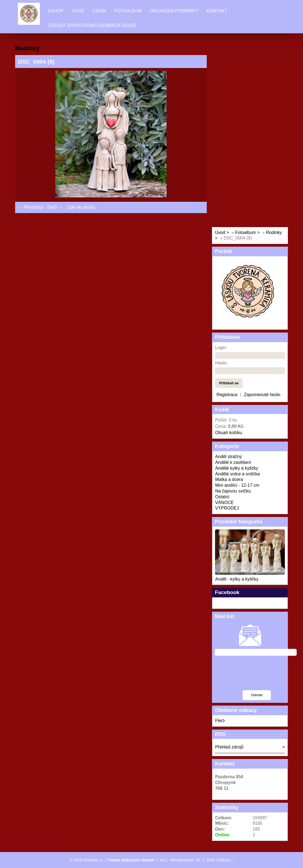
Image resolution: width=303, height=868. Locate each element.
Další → (55, 207)
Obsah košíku (228, 433)
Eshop (56, 11)
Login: (221, 348)
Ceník (99, 11)
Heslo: (221, 363)
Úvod (78, 11)
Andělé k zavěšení (233, 462)
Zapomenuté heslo (262, 395)
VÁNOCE (224, 503)
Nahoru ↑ (226, 860)
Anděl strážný (228, 457)
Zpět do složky (81, 207)
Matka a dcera (229, 479)
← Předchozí (31, 207)
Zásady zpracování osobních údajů (92, 25)
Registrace (227, 395)
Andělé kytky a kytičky (237, 468)
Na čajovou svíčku (233, 491)
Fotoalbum (128, 11)
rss (163, 860)
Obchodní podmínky (174, 11)
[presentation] (257, 676)
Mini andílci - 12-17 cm (237, 485)
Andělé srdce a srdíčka (237, 474)
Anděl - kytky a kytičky (237, 579)
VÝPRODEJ (227, 508)
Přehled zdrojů (229, 747)
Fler (220, 721)
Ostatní (222, 497)
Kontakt (217, 11)
